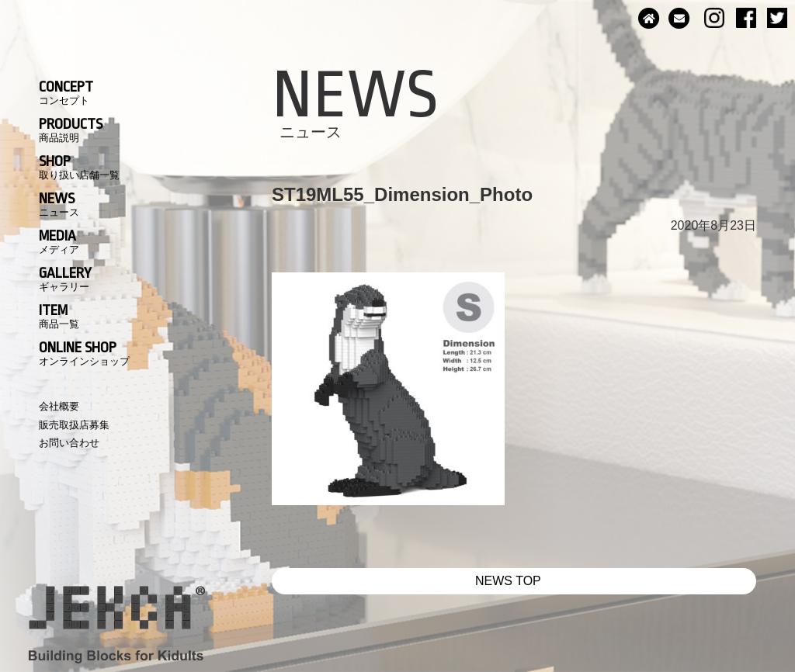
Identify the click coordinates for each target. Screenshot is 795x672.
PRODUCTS (71, 130)
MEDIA (59, 241)
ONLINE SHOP (84, 353)
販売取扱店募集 (74, 425)
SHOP (79, 167)
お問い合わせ (69, 443)
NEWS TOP (508, 581)
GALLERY (65, 279)
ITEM (59, 316)
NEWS (59, 204)
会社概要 (59, 406)
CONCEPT (66, 92)
